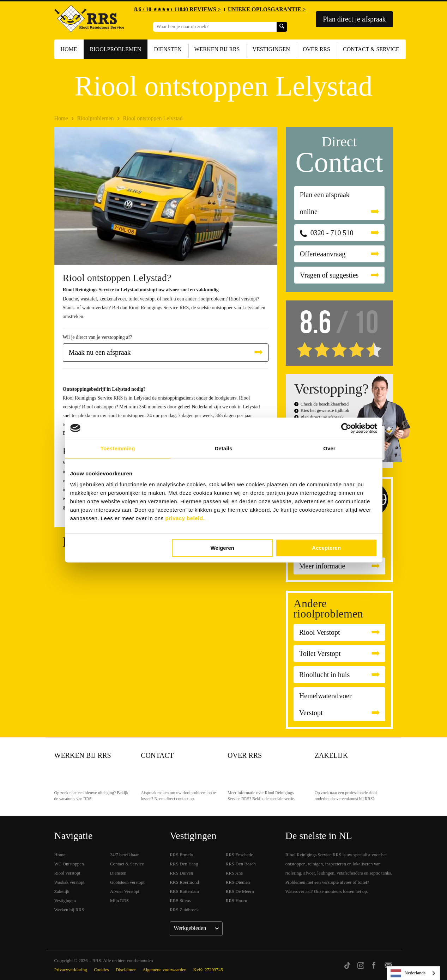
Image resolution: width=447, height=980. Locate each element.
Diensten (168, 49)
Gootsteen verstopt (127, 882)
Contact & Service (371, 49)
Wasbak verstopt (70, 882)
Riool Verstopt (320, 632)
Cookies (101, 970)
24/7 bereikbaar (124, 855)
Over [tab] (329, 448)
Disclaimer (126, 970)
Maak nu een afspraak (100, 352)
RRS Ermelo (181, 855)
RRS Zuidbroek (184, 910)
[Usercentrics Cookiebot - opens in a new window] (346, 428)
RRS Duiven (181, 873)
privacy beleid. (185, 518)
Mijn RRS (119, 900)
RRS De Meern (240, 891)
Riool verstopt (67, 873)
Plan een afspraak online (325, 203)
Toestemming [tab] (118, 448)
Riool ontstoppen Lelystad (153, 118)
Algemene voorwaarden (165, 970)
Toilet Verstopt (320, 653)
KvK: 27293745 (208, 970)
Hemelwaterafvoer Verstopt (325, 704)
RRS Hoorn (237, 900)
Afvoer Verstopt (125, 891)
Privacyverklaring (71, 970)
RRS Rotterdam (184, 891)
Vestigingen (271, 49)
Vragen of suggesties (329, 275)
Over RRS (316, 49)
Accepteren (326, 548)
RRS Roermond (184, 882)
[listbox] (413, 973)
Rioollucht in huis (324, 675)
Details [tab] (224, 448)
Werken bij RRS (217, 49)
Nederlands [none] (408, 973)
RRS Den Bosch (241, 864)
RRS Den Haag (184, 864)
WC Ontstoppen (69, 864)
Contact (157, 755)
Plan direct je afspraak (354, 19)
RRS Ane (234, 873)
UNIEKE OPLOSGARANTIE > (267, 9)
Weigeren (222, 548)
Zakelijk (331, 755)
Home (69, 49)
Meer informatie (322, 566)
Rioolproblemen (116, 49)
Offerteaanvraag (323, 254)
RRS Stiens (180, 900)
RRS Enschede (240, 855)
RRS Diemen (238, 882)
